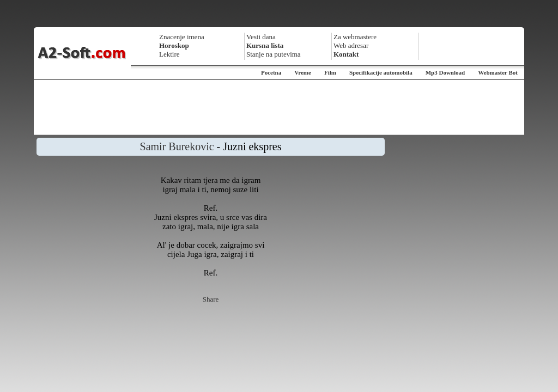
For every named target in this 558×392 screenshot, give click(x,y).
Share (211, 299)
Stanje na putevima (274, 54)
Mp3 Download (445, 72)
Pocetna (271, 72)
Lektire (169, 54)
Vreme (303, 72)
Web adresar (351, 45)
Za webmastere (355, 37)
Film (330, 72)
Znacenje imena (182, 37)
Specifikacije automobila (381, 72)
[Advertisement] (279, 107)
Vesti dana (261, 37)
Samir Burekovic (177, 146)
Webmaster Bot (498, 72)
